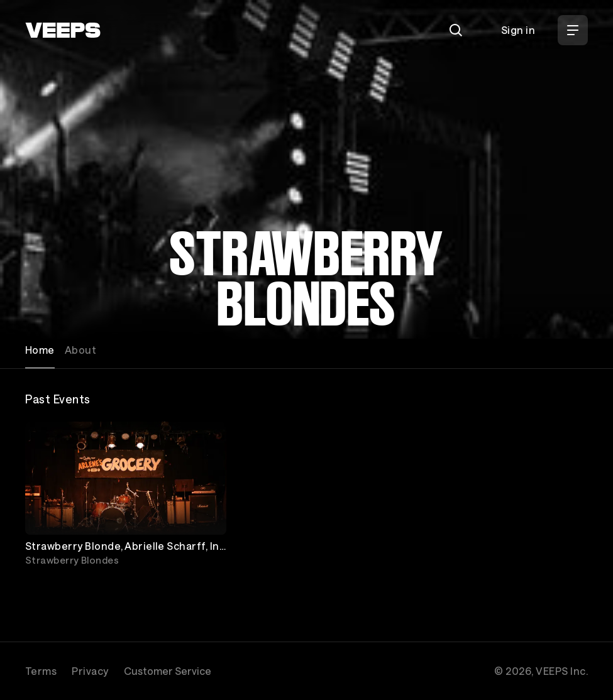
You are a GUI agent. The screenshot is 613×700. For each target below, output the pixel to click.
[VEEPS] (63, 30)
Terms (41, 671)
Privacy (90, 671)
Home (40, 350)
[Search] (456, 30)
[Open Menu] (573, 30)
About (80, 350)
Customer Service (168, 671)
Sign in (518, 30)
